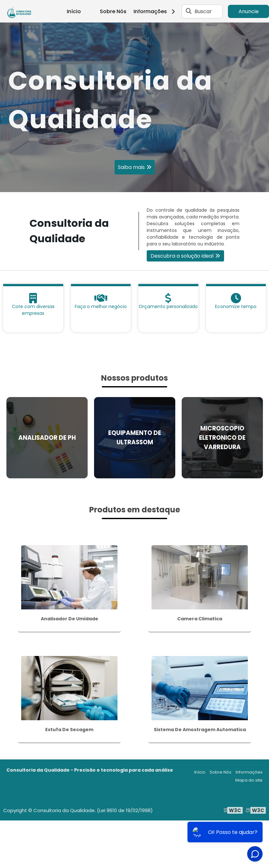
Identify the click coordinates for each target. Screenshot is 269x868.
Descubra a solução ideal (182, 256)
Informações (156, 11)
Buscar (203, 11)
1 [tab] (134, 184)
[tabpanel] (134, 107)
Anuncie (249, 11)
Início (74, 11)
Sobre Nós (113, 11)
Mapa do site (249, 780)
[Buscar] (189, 11)
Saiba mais (131, 167)
